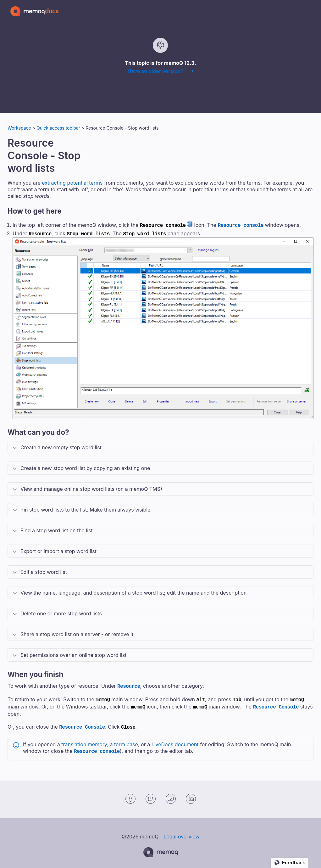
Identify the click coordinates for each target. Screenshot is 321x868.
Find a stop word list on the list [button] (57, 529)
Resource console (241, 225)
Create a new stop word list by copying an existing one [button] (85, 467)
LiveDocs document (175, 741)
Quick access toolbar (58, 128)
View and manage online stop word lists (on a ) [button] (91, 488)
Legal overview (181, 832)
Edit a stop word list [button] (44, 571)
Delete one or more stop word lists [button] (61, 612)
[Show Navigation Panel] (310, 11)
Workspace (19, 128)
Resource (129, 685)
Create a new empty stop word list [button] (61, 446)
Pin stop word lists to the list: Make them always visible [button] (85, 508)
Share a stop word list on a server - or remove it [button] (77, 633)
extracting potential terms (72, 183)
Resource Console (276, 704)
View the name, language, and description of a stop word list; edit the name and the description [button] (133, 591)
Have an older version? (155, 71)
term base (126, 741)
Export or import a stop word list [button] (58, 550)
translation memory (84, 741)
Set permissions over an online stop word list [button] (74, 654)
